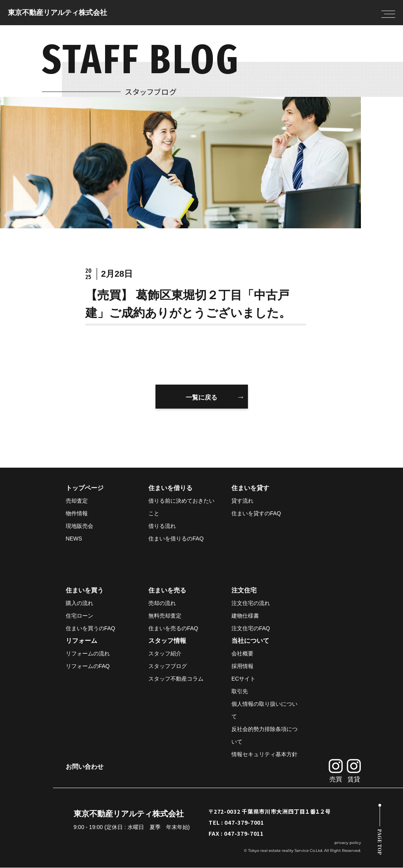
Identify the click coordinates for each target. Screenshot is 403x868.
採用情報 (242, 666)
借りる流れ (162, 526)
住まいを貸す (250, 488)
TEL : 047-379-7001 (236, 823)
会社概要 (242, 654)
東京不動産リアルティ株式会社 (57, 13)
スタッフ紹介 (165, 654)
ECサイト (243, 679)
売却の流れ (162, 603)
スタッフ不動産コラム (176, 679)
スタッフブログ (168, 666)
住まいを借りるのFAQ (176, 539)
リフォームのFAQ (88, 666)
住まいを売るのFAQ (173, 629)
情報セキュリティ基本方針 (264, 755)
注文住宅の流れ (251, 603)
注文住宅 (244, 591)
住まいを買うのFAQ (91, 629)
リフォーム (81, 641)
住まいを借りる (170, 488)
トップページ (85, 488)
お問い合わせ (85, 767)
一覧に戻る (201, 397)
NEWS (74, 539)
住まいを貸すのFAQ (256, 514)
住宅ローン (79, 616)
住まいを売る (167, 591)
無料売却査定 (165, 616)
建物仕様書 (245, 616)
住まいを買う (85, 591)
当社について (250, 641)
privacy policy (348, 843)
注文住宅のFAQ (251, 629)
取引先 (240, 692)
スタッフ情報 (167, 641)
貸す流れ (242, 501)
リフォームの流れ (88, 654)
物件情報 (77, 514)
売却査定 (77, 501)
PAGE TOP (380, 842)
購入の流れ (79, 603)
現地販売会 (79, 526)
